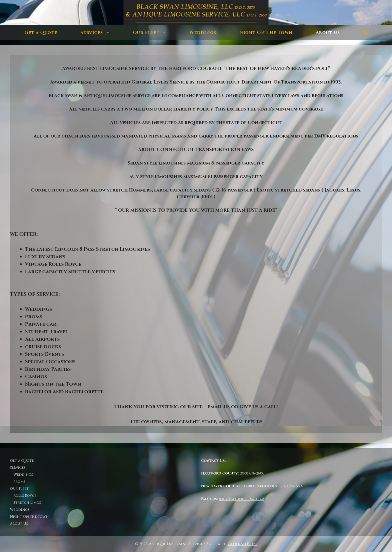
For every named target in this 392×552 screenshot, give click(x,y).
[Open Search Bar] (365, 33)
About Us (328, 33)
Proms (19, 482)
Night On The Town (266, 33)
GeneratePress (242, 544)
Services (101, 33)
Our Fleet (156, 33)
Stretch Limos (27, 503)
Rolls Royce (25, 496)
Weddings (203, 33)
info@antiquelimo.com (241, 499)
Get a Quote (41, 33)
